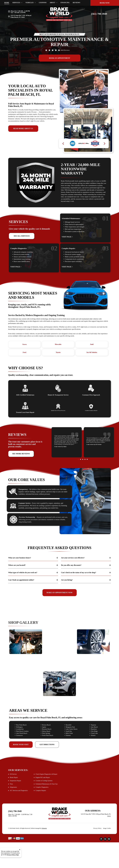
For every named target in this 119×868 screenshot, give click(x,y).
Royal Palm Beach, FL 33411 (21, 16)
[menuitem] (8, 3)
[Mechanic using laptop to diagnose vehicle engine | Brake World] (93, 676)
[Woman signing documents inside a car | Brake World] (26, 676)
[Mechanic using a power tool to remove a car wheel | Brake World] (93, 642)
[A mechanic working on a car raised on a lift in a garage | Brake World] (59, 684)
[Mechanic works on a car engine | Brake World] (59, 650)
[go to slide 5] (84, 448)
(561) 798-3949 (99, 14)
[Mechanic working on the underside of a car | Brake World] (26, 642)
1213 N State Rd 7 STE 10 (19, 15)
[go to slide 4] (83, 448)
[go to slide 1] (82, 448)
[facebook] (101, 839)
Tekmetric (44, 828)
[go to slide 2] (82, 448)
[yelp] (105, 839)
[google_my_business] (109, 839)
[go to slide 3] (83, 448)
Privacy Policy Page (13, 855)
